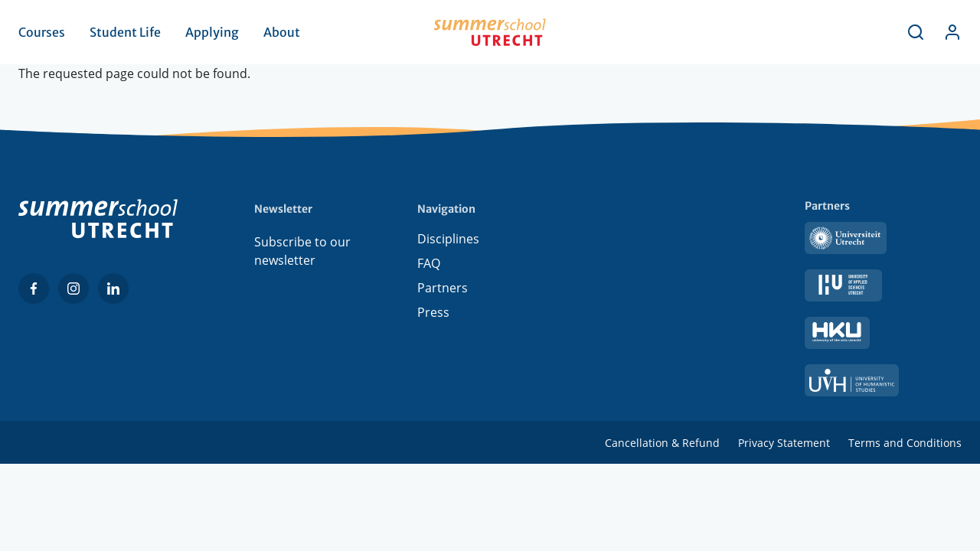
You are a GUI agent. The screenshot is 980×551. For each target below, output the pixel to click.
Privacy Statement (784, 443)
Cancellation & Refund (662, 443)
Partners (443, 291)
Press (433, 315)
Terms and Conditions (905, 443)
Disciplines (448, 242)
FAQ (429, 266)
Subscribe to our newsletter (302, 251)
